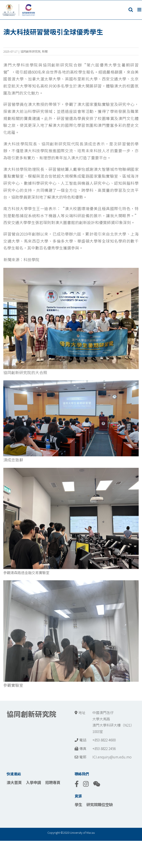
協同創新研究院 (30, 51)
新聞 (45, 51)
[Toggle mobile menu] (140, 10)
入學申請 (33, 782)
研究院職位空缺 (100, 804)
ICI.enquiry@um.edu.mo (112, 757)
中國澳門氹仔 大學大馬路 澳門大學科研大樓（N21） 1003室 (113, 722)
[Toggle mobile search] (131, 10)
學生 (78, 804)
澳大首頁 (14, 782)
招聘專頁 (53, 782)
